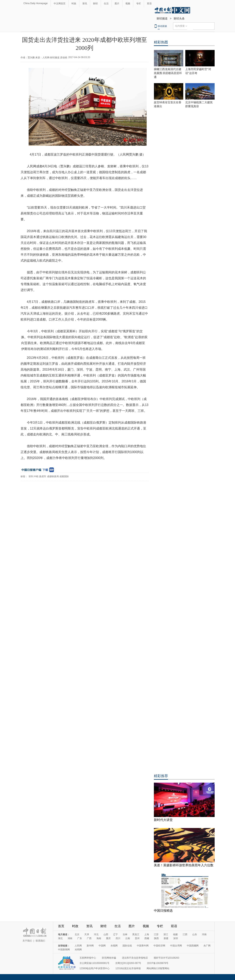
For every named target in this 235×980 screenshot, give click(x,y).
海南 (99, 938)
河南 (204, 934)
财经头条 (179, 18)
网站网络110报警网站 (158, 968)
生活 (106, 4)
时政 (74, 4)
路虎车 (43, 476)
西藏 (147, 938)
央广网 (207, 946)
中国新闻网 (64, 950)
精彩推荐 (161, 776)
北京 (77, 934)
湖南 (70, 938)
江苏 (156, 934)
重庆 (108, 938)
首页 (61, 926)
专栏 (139, 4)
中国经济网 (159, 946)
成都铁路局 (53, 476)
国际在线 (127, 946)
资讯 (85, 4)
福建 (175, 934)
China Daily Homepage (36, 3)
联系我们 (40, 941)
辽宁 (115, 934)
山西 (106, 934)
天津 (87, 934)
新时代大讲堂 (163, 820)
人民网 (78, 946)
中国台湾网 (176, 946)
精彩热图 (161, 42)
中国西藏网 (193, 946)
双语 (149, 4)
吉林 (125, 934)
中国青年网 (143, 946)
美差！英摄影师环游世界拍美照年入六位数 (184, 865)
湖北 (60, 938)
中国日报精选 (163, 911)
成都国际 (64, 476)
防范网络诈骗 (109, 958)
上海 (147, 934)
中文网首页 (60, 4)
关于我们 (27, 941)
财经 (95, 4)
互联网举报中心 (88, 958)
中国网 (102, 946)
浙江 (166, 934)
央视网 (114, 946)
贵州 (137, 938)
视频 (128, 4)
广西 (89, 938)
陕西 (156, 938)
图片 (117, 4)
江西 (185, 934)
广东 (80, 938)
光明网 (78, 950)
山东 (195, 934)
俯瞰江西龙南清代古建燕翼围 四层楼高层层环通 (168, 73)
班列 (31, 476)
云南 (128, 938)
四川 (118, 938)
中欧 (36, 476)
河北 (96, 934)
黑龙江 (136, 934)
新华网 (90, 946)
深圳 (176, 938)
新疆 (166, 938)
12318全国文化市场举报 (128, 968)
